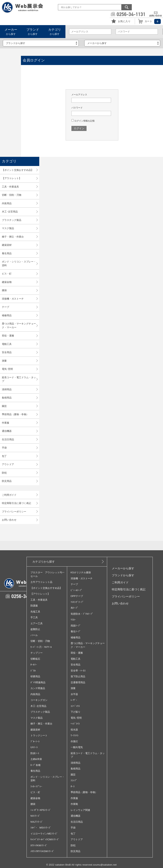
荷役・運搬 (8, 336)
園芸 (4, 406)
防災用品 (7, 481)
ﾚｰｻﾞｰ (74, 700)
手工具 (34, 617)
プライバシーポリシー (14, 512)
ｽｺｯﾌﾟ (74, 780)
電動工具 (7, 344)
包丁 (4, 456)
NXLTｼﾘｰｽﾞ (37, 822)
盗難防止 (35, 629)
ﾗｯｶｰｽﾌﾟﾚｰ (36, 786)
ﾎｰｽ (73, 786)
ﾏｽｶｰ (73, 620)
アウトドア (8, 464)
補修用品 (7, 315)
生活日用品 (8, 439)
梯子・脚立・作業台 (13, 237)
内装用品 (7, 203)
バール (34, 635)
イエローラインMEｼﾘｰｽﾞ (44, 834)
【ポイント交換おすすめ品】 (18, 170)
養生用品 (7, 253)
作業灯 (74, 741)
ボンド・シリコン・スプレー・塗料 (19, 264)
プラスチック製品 (12, 220)
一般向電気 (77, 747)
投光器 (74, 730)
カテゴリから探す (44, 562)
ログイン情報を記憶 (83, 121)
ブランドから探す (123, 575)
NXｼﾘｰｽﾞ (35, 816)
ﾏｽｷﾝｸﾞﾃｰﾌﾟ (77, 602)
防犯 (4, 473)
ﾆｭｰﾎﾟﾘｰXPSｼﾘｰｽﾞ (41, 810)
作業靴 (74, 804)
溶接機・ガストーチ (13, 299)
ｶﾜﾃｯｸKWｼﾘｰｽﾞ (39, 845)
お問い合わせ (9, 520)
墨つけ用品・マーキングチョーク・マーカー (19, 326)
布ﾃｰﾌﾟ (74, 608)
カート (148, 21)
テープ (6, 307)
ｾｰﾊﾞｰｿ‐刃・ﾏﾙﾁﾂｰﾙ (41, 647)
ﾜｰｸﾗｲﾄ (75, 735)
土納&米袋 (36, 759)
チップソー (37, 653)
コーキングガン (39, 700)
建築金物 (7, 282)
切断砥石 (35, 659)
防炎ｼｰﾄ (35, 753)
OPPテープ (77, 596)
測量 (4, 361)
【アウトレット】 (12, 178)
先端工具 (35, 612)
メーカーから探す (123, 568)
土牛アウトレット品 (41, 582)
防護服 (34, 606)
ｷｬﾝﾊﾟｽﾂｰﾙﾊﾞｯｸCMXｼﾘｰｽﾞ (45, 839)
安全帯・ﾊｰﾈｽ (78, 671)
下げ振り (76, 712)
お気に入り (124, 21)
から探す (11, 32)
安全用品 (7, 352)
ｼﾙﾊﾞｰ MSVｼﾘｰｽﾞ (41, 828)
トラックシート (39, 735)
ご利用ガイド (9, 495)
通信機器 (7, 431)
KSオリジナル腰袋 (81, 572)
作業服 (6, 423)
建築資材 (7, 245)
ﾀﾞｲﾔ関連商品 (38, 682)
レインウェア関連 (80, 810)
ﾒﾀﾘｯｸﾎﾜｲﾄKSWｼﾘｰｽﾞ (42, 851)
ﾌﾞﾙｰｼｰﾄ (35, 741)
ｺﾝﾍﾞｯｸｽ (75, 706)
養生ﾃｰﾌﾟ (76, 631)
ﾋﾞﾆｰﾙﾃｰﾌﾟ (77, 590)
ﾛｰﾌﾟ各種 (36, 765)
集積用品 (7, 398)
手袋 (4, 448)
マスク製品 (8, 228)
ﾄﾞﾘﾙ (33, 671)
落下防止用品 (78, 676)
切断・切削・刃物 (12, 195)
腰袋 (4, 290)
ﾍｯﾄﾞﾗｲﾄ (75, 724)
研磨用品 (35, 676)
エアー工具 (37, 623)
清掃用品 (7, 389)
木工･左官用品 (10, 212)
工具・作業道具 (10, 187)
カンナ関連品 (38, 688)
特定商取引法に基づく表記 (16, 503)
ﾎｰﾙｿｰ (34, 665)
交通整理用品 (78, 682)
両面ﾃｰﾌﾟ (76, 626)
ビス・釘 (7, 274)
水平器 (74, 694)
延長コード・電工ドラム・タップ (19, 379)
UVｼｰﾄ (34, 747)
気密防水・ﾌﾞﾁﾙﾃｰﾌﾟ (82, 614)
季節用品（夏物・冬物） (15, 414)
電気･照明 (7, 369)
